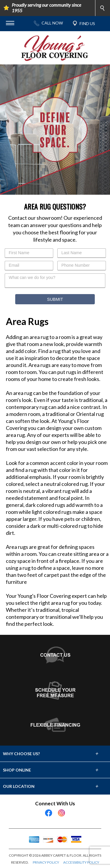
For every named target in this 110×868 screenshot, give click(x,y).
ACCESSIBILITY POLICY (81, 862)
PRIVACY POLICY (46, 862)
